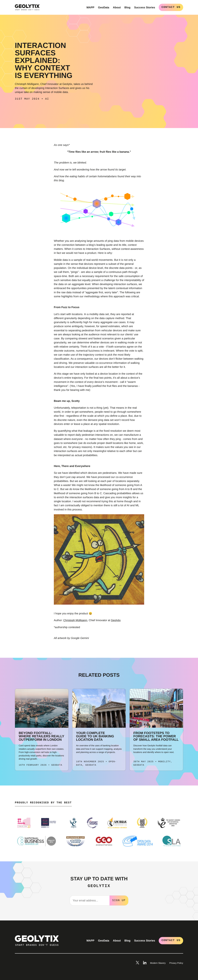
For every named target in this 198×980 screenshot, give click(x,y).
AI (47, 99)
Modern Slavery (158, 963)
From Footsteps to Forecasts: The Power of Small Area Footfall (156, 736)
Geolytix (116, 620)
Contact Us (171, 7)
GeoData (104, 7)
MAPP (90, 7)
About (117, 7)
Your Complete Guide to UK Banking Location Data (95, 736)
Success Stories (145, 7)
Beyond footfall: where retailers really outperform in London (41, 736)
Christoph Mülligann (75, 620)
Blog (127, 7)
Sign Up (119, 900)
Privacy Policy (176, 963)
